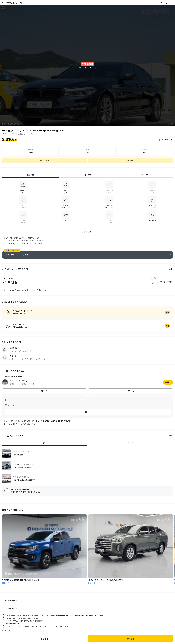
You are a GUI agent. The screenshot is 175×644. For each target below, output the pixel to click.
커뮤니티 (45, 443)
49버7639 (15, 3)
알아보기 (87, 312)
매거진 (130, 443)
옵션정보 (30, 175)
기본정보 (87, 175)
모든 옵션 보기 (87, 232)
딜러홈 (167, 382)
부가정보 (145, 175)
